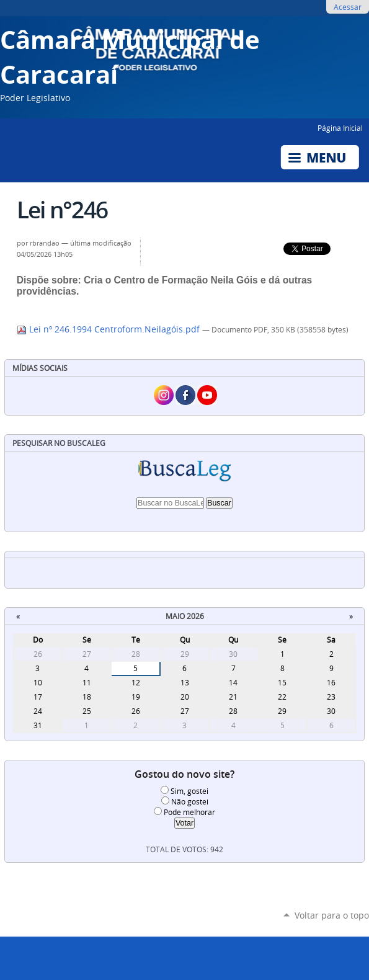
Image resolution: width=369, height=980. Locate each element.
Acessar (348, 7)
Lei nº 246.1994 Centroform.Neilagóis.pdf (109, 329)
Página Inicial (340, 128)
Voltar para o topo (332, 915)
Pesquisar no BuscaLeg (59, 443)
